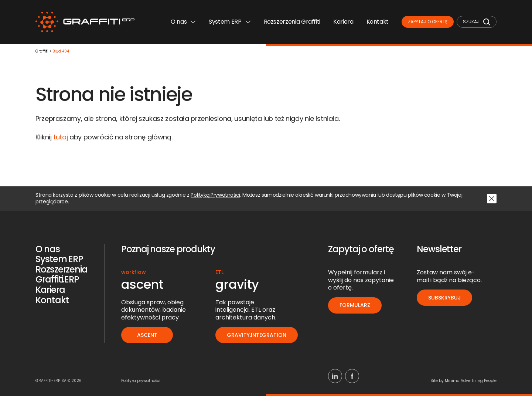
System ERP (230, 22)
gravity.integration (257, 335)
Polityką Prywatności (215, 195)
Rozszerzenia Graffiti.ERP (62, 275)
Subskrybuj (444, 298)
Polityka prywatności (141, 381)
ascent (147, 335)
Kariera (343, 22)
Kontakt (378, 22)
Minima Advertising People (471, 381)
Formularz (355, 305)
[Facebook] (352, 376)
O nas (183, 22)
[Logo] (85, 22)
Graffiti (42, 52)
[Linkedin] (335, 376)
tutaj (60, 137)
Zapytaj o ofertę (428, 22)
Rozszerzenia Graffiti (292, 22)
